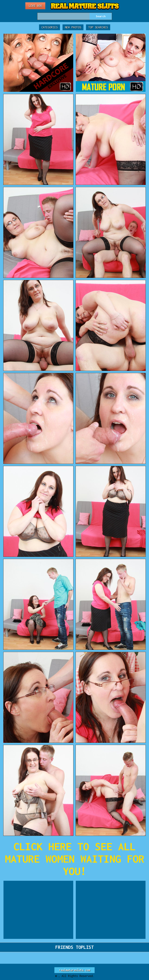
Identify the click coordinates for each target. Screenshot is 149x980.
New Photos (73, 27)
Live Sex (35, 6)
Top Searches (98, 27)
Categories (50, 27)
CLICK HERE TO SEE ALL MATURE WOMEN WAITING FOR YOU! (75, 859)
